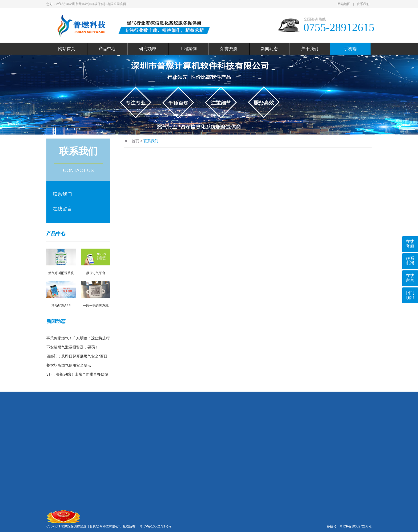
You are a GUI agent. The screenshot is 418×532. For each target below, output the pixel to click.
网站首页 (67, 49)
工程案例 (188, 49)
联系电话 (410, 261)
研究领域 (148, 49)
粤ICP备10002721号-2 (356, 526)
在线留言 (62, 209)
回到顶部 (410, 295)
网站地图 (344, 4)
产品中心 (107, 49)
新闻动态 (269, 49)
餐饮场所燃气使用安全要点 (69, 365)
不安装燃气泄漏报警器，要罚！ (73, 347)
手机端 (350, 49)
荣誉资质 (229, 49)
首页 (135, 141)
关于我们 (310, 49)
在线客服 (410, 244)
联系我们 (363, 4)
